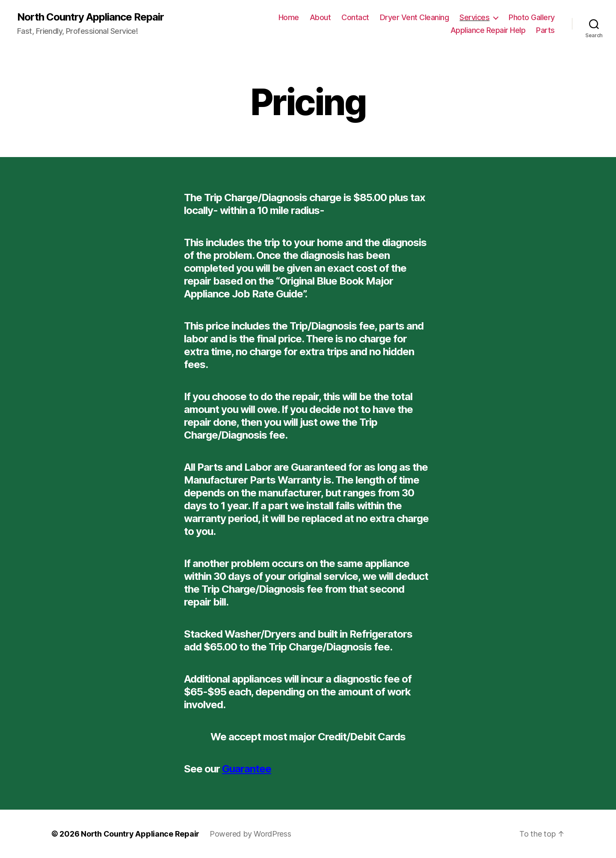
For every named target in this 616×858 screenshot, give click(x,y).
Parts (545, 30)
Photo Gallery (532, 17)
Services (474, 17)
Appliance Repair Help (488, 30)
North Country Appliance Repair (90, 17)
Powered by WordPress (250, 834)
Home (289, 17)
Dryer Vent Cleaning (415, 17)
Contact (355, 17)
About (320, 17)
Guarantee (247, 769)
